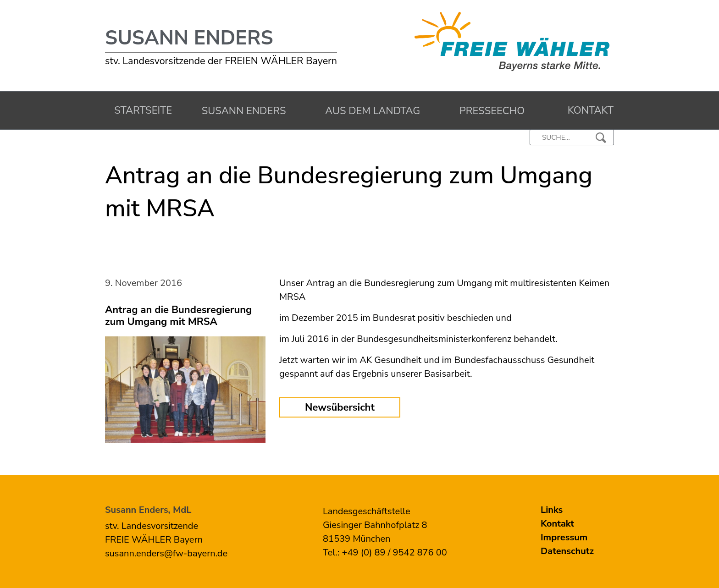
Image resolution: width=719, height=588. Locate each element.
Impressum (564, 537)
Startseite (141, 110)
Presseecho (490, 111)
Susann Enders (189, 38)
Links (552, 510)
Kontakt (588, 110)
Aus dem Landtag (370, 111)
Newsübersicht (340, 407)
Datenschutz (567, 551)
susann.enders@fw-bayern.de (166, 553)
